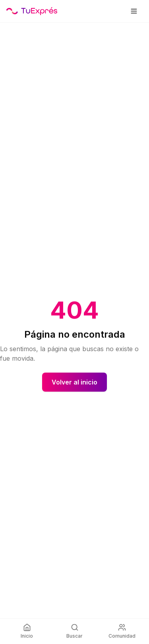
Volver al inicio (74, 382)
